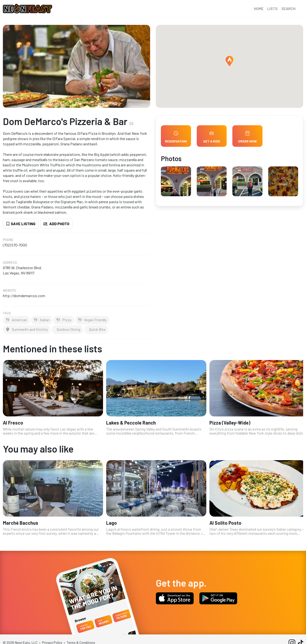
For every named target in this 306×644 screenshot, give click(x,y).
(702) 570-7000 (15, 245)
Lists (272, 8)
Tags (7, 313)
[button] (229, 61)
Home (259, 8)
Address (10, 262)
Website (10, 290)
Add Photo (56, 224)
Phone (8, 240)
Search (288, 8)
